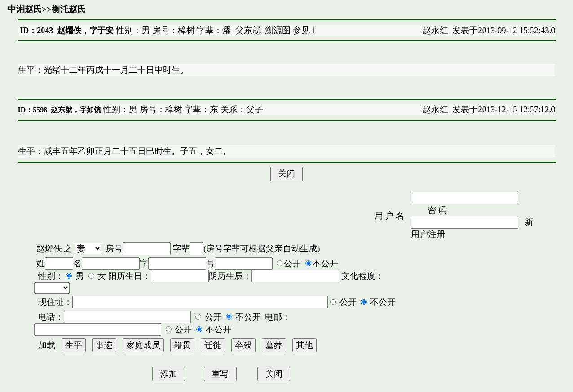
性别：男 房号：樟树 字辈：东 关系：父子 (182, 109)
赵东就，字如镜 (76, 110)
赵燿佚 (49, 249)
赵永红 (435, 30)
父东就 (248, 30)
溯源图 (278, 30)
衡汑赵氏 (69, 9)
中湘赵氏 (25, 9)
